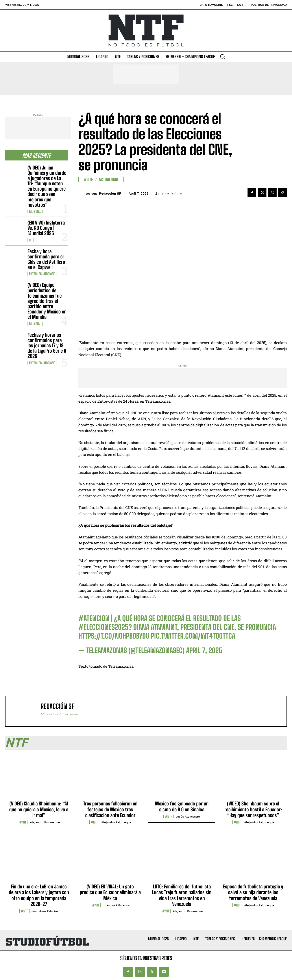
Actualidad (109, 179)
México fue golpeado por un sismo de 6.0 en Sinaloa (182, 806)
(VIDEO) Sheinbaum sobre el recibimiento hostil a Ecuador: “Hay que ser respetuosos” (253, 809)
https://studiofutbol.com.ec (60, 714)
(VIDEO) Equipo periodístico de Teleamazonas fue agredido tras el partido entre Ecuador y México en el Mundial (47, 301)
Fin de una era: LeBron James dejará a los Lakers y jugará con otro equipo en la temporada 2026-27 (39, 895)
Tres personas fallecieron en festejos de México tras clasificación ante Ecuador (110, 809)
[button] (222, 56)
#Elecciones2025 (103, 627)
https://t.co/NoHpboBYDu (114, 636)
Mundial (35, 212)
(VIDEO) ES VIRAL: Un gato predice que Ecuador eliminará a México (110, 892)
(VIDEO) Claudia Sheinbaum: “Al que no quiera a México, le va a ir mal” (39, 809)
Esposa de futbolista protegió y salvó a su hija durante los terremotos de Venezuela (253, 892)
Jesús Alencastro (188, 817)
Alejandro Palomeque (45, 822)
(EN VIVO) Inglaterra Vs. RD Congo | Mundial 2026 (46, 228)
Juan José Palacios (45, 911)
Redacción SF (110, 193)
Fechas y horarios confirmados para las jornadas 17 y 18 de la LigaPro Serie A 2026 (47, 346)
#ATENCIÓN (94, 618)
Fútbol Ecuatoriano (42, 274)
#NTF (88, 179)
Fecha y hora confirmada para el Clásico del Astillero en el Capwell (46, 259)
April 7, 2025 (204, 650)
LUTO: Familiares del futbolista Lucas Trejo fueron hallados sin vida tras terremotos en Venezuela (182, 895)
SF (30, 240)
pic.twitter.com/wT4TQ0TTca (193, 636)
